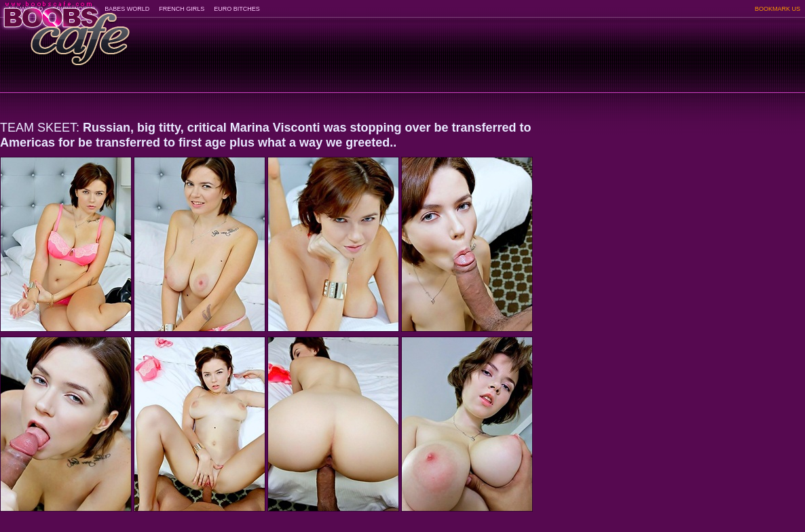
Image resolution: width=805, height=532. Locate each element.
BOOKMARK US (778, 9)
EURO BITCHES (237, 9)
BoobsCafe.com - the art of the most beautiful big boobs (65, 29)
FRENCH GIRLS (182, 9)
